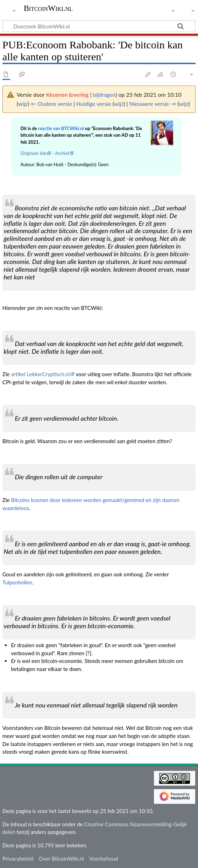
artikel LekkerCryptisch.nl (41, 374)
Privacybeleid (18, 859)
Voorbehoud (104, 859)
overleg (80, 94)
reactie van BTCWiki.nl (61, 128)
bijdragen (104, 94)
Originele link (33, 153)
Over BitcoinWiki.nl (61, 859)
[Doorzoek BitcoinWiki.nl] (99, 26)
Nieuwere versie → (153, 104)
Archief (62, 153)
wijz (23, 104)
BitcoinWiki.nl (48, 8)
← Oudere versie (51, 104)
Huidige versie (94, 104)
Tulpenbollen (17, 582)
